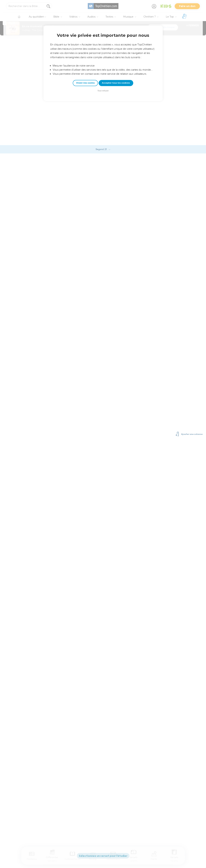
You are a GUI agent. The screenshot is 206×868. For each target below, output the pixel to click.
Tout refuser (103, 91)
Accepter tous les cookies (116, 83)
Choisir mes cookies (85, 83)
